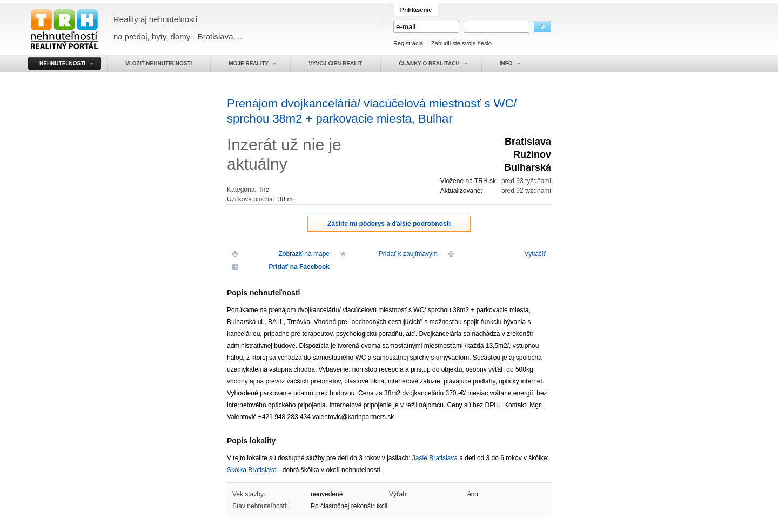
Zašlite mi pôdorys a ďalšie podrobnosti (389, 224)
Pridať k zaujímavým (408, 254)
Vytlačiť (535, 254)
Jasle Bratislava (435, 458)
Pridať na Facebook (299, 267)
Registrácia (408, 43)
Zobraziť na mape (304, 254)
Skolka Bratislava (252, 470)
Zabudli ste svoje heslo (461, 43)
